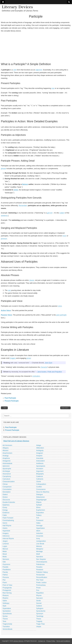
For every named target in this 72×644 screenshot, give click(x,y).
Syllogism (40, 608)
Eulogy (5, 510)
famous (25, 184)
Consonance (41, 489)
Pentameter (41, 575)
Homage (39, 526)
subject (62, 213)
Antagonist (6, 461)
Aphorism (6, 466)
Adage (39, 445)
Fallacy (39, 515)
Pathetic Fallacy (42, 572)
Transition (6, 627)
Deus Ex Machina (43, 492)
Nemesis (6, 559)
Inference (6, 536)
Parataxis (40, 570)
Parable (5, 567)
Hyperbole (6, 531)
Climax (5, 484)
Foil (38, 518)
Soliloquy (6, 603)
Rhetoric (6, 595)
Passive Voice (6, 315)
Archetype (6, 471)
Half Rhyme (7, 526)
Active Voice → (65, 408)
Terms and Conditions (63, 641)
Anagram (40, 453)
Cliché (39, 482)
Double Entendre (9, 502)
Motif (38, 554)
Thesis (39, 619)
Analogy (6, 456)
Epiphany (6, 505)
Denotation (7, 492)
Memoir (5, 549)
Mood (5, 554)
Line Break (40, 544)
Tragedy (39, 621)
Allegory (6, 448)
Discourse (6, 500)
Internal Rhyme (8, 539)
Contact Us (42, 641)
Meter (5, 551)
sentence (4, 216)
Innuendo (40, 536)
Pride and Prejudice (55, 372)
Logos (5, 546)
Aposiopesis (41, 466)
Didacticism (41, 497)
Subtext (39, 606)
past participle (61, 315)
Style (4, 606)
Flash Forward (8, 518)
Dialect (5, 494)
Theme (5, 619)
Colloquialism (41, 484)
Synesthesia (7, 614)
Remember (23, 206)
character (44, 367)
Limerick (6, 544)
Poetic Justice (41, 583)
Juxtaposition (41, 541)
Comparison (7, 487)
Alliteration (40, 448)
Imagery (6, 533)
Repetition (40, 593)
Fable (5, 515)
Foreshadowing (8, 520)
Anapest (39, 456)
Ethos (38, 507)
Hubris (5, 528)
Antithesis (40, 463)
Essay (5, 507)
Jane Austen (42, 372)
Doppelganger (41, 500)
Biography (40, 474)
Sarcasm (40, 598)
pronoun (4, 239)
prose (29, 358)
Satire (5, 601)
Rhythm (5, 598)
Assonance (7, 474)
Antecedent (40, 461)
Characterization (9, 482)
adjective (39, 70)
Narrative (40, 557)
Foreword (40, 520)
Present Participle (12, 401)
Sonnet (39, 603)
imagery (13, 358)
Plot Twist (40, 580)
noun (64, 236)
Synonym (40, 614)
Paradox (39, 567)
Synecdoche (41, 611)
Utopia (39, 627)
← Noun (4, 408)
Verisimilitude (7, 629)
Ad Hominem (7, 445)
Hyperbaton (41, 528)
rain (9, 290)
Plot (4, 580)
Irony (38, 539)
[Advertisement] (36, 47)
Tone (4, 621)
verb (15, 70)
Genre (5, 523)
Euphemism (41, 510)
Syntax (5, 616)
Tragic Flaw (41, 624)
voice (60, 306)
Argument (40, 471)
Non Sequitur (41, 559)
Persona (6, 577)
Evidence (6, 513)
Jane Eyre (48, 363)
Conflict (39, 487)
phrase (3, 169)
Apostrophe (7, 469)
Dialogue (40, 494)
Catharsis (40, 479)
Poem (5, 583)
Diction (5, 497)
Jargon (5, 541)
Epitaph (39, 505)
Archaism (40, 469)
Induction (40, 533)
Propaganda (7, 588)
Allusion (5, 450)
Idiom (38, 531)
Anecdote (40, 458)
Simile (39, 601)
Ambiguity (40, 450)
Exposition (40, 513)
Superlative (7, 608)
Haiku (38, 523)
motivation (36, 376)
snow (16, 190)
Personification (42, 577)
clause (32, 280)
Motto (5, 557)
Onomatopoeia (42, 562)
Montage (39, 551)
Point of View (7, 585)
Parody (5, 572)
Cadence (40, 476)
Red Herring (7, 593)
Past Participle (10, 398)
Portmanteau (41, 585)
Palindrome (40, 564)
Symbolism (7, 611)
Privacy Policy (51, 641)
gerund (50, 213)
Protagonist (7, 590)
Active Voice (6, 310)
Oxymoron (6, 564)
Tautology (40, 616)
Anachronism (7, 453)
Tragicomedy (7, 624)
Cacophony (7, 476)
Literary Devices (17, 7)
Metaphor (40, 549)
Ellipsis (39, 502)
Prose (38, 588)
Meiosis (39, 546)
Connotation (7, 489)
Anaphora (6, 458)
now (53, 88)
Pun (38, 590)
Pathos (5, 575)
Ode (4, 562)
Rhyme (39, 595)
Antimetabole (7, 463)
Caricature (6, 479)
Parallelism (7, 570)
